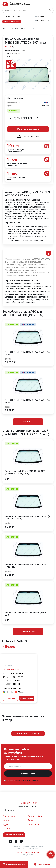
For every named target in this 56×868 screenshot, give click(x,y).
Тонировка (33, 824)
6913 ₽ (8, 524)
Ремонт (32, 820)
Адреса (7, 824)
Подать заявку (28, 773)
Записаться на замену (28, 734)
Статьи (6, 829)
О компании (9, 816)
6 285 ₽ (9, 527)
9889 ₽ (8, 407)
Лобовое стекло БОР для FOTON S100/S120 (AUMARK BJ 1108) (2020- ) (25, 472)
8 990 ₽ (9, 410)
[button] (10, 646)
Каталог (7, 820)
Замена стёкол (35, 816)
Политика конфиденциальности (28, 853)
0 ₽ (7, 479)
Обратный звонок (12, 21)
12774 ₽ (8, 359)
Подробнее (10, 698)
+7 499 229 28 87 (12, 16)
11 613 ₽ (10, 362)
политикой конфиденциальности (26, 781)
